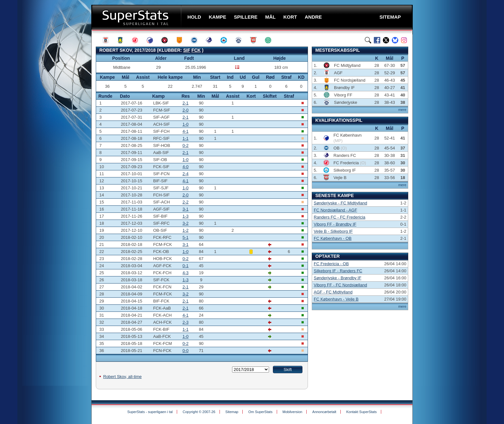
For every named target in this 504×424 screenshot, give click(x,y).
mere (402, 110)
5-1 (186, 237)
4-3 (186, 273)
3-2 (186, 223)
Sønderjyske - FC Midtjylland (340, 203)
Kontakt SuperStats (361, 412)
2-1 (186, 103)
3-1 (186, 209)
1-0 (186, 124)
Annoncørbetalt (324, 412)
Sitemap (232, 412)
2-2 (186, 202)
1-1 (186, 138)
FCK (196, 50)
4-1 (186, 131)
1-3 (186, 216)
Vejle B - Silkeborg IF (333, 231)
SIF (187, 50)
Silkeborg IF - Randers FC (338, 271)
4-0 (186, 167)
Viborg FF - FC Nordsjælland (340, 285)
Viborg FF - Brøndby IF (335, 224)
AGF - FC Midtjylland (333, 292)
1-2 (186, 230)
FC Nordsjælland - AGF (335, 210)
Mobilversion (292, 412)
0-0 (186, 351)
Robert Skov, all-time (122, 377)
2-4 (186, 174)
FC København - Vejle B (336, 299)
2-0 (186, 110)
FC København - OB (333, 238)
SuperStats (137, 17)
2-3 (186, 322)
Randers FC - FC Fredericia (339, 217)
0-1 (186, 266)
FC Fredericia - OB (331, 264)
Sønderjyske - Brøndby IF (337, 278)
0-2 (186, 145)
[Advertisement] (53, 127)
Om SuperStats (260, 412)
